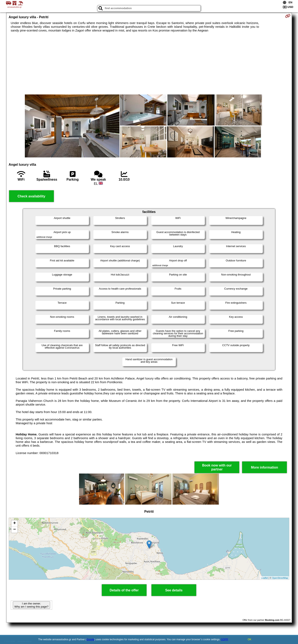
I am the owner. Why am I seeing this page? (31, 605)
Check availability (31, 196)
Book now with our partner (217, 467)
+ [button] (15, 523)
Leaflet (264, 578)
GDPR (225, 639)
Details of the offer (124, 590)
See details (174, 590)
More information (265, 467)
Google (90, 639)
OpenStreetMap (280, 578)
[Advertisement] (149, 63)
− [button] (15, 530)
